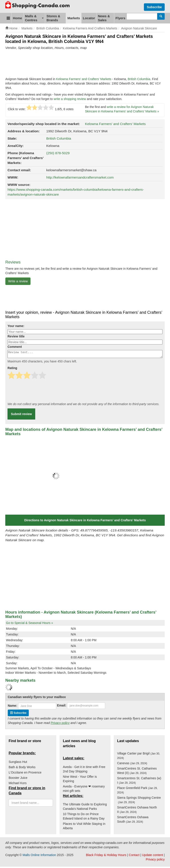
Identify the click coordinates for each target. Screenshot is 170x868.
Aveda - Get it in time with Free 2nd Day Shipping (84, 770)
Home (17, 18)
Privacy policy (60, 724)
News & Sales (104, 18)
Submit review (21, 415)
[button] (8, 18)
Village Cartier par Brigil (139, 757)
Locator (89, 18)
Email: (62, 707)
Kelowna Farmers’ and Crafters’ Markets (84, 79)
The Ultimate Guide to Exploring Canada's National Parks (85, 808)
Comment (15, 347)
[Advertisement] (86, 64)
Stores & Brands (53, 18)
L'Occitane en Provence (25, 774)
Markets (74, 18)
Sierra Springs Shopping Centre (139, 801)
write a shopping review (70, 99)
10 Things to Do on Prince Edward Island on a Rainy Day (84, 818)
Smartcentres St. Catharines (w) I (139, 782)
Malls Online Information (39, 856)
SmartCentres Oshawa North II (137, 811)
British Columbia (139, 79)
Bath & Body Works (22, 768)
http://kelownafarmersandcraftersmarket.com (80, 177)
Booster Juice (18, 779)
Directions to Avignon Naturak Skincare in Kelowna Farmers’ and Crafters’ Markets (85, 522)
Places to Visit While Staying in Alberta (84, 827)
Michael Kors (18, 784)
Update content (153, 856)
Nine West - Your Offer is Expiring (80, 780)
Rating (12, 369)
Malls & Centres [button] (34, 18)
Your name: (16, 326)
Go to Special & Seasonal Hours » (29, 624)
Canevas (132, 764)
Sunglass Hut (18, 763)
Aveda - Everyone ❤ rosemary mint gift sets (84, 790)
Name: (13, 707)
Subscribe (154, 7)
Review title (16, 336)
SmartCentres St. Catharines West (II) (137, 772)
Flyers (120, 18)
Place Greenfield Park (137, 791)
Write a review (18, 281)
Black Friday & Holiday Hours (106, 856)
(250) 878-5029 (58, 153)
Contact (134, 856)
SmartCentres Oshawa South (133, 821)
